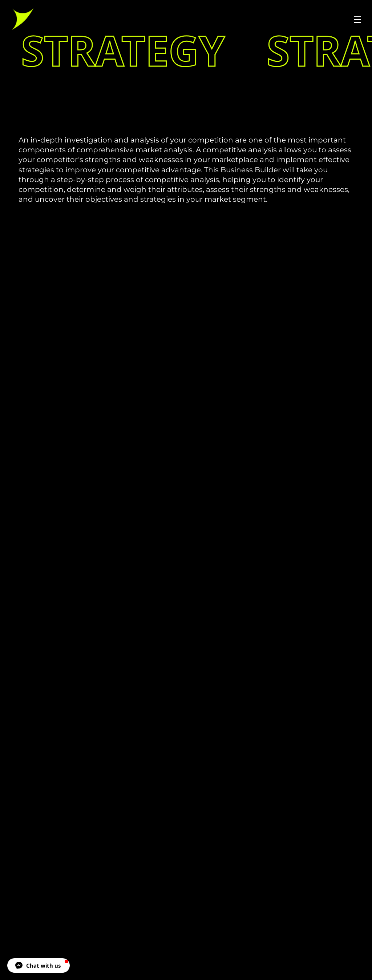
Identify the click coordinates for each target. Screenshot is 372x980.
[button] (39, 965)
